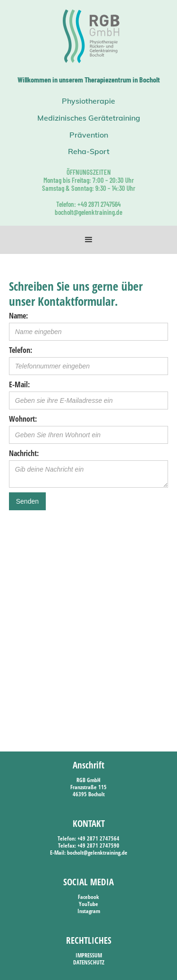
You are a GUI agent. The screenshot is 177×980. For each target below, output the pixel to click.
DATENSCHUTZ (89, 962)
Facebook (88, 897)
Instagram (89, 911)
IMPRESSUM (89, 955)
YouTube (88, 904)
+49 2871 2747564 (98, 838)
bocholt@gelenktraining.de (97, 853)
